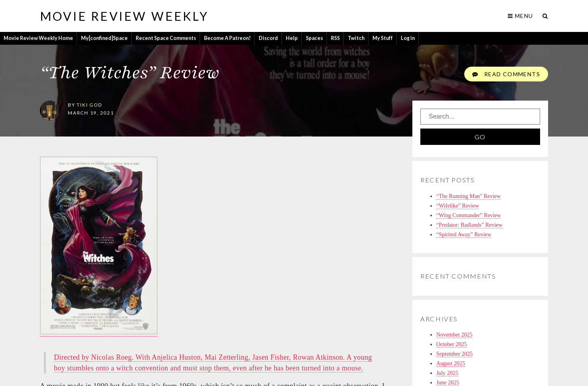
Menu (520, 16)
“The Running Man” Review (468, 196)
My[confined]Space (104, 38)
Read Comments (506, 74)
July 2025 (447, 373)
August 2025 (451, 363)
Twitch (356, 38)
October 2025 (452, 344)
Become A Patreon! (227, 38)
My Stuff (383, 38)
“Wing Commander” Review (469, 215)
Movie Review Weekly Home (38, 38)
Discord (268, 38)
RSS (335, 38)
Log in (408, 38)
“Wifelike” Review (458, 206)
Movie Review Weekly (124, 16)
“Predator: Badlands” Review (469, 225)
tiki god (89, 105)
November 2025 (454, 335)
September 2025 (454, 354)
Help (292, 38)
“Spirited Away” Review (464, 235)
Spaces (314, 38)
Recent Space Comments (166, 38)
